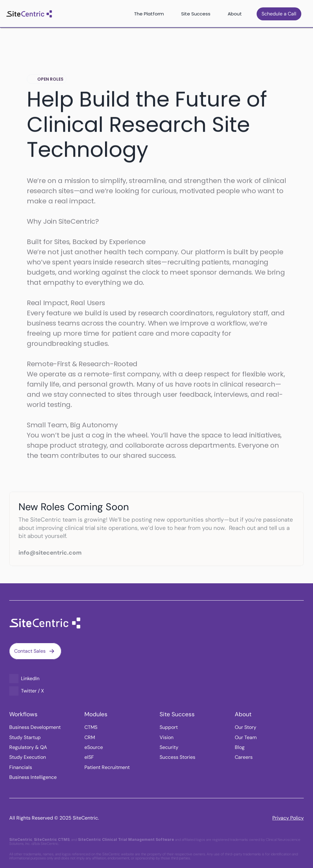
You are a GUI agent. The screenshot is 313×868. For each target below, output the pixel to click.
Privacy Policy (288, 818)
